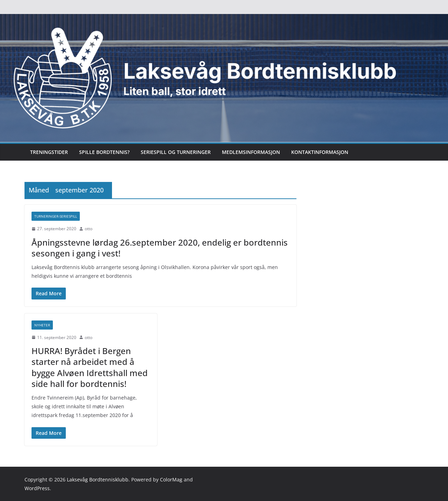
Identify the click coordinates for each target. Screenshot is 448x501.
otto (89, 229)
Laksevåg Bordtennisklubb (98, 479)
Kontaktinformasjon (320, 152)
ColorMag (171, 479)
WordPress (37, 488)
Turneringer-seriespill (56, 216)
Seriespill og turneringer (176, 152)
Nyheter (42, 325)
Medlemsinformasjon (251, 152)
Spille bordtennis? (104, 152)
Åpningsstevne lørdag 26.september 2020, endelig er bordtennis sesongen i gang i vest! (160, 248)
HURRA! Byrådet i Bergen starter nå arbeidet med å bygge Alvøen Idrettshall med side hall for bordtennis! (90, 367)
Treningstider (49, 152)
